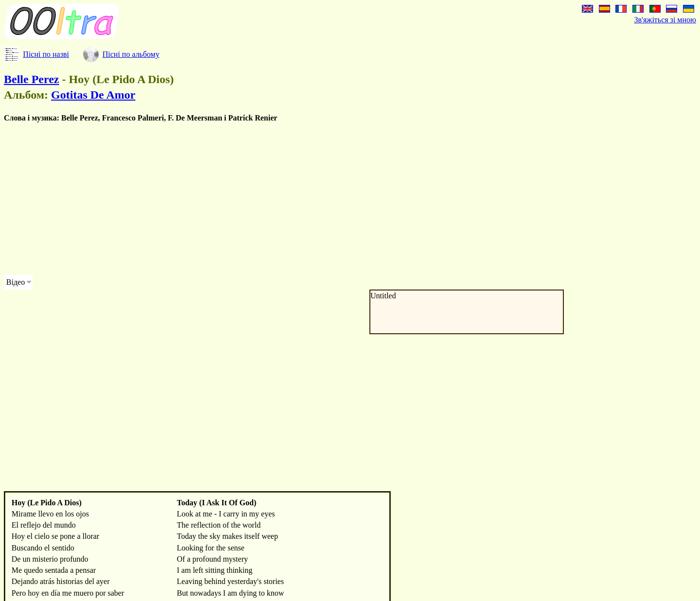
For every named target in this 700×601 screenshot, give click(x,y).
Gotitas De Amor (93, 95)
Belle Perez (31, 79)
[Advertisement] (296, 199)
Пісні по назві (46, 54)
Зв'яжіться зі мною (665, 20)
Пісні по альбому (131, 54)
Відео (16, 282)
